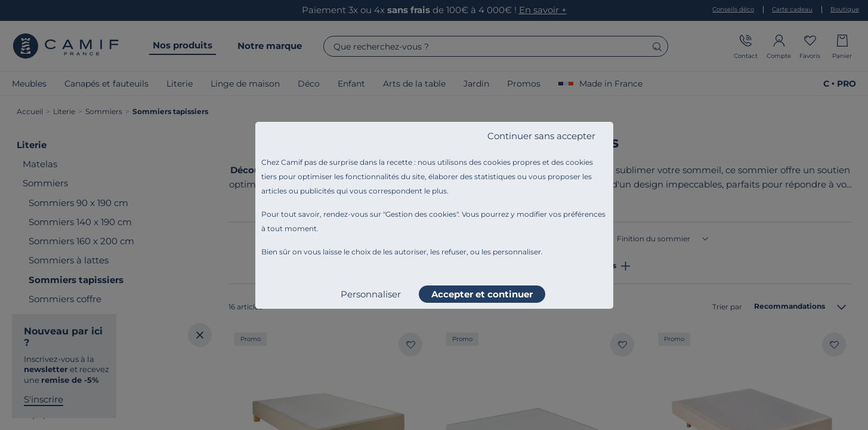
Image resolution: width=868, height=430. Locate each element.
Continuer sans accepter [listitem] (541, 136)
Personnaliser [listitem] (371, 294)
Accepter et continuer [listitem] (482, 294)
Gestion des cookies (421, 214)
